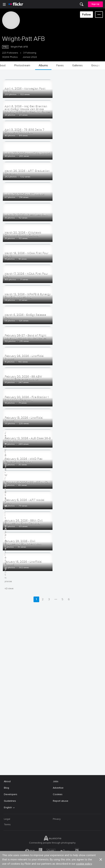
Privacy (57, 818)
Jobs (56, 780)
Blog (6, 787)
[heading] (16, 4)
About (7, 780)
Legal (7, 818)
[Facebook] (39, 863)
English (8, 806)
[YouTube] (52, 863)
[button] (101, 766)
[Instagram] (66, 863)
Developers (11, 793)
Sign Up (95, 4)
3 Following (30, 53)
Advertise (58, 787)
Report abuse (61, 800)
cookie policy (84, 770)
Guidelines (10, 800)
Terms (7, 823)
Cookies (58, 793)
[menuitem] (82, 4)
